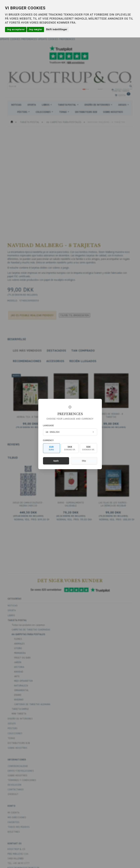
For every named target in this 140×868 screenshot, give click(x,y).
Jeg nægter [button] (35, 29)
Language (48, 426)
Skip (84, 461)
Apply (56, 461)
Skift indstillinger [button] (57, 29)
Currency (48, 440)
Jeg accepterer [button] (16, 29)
